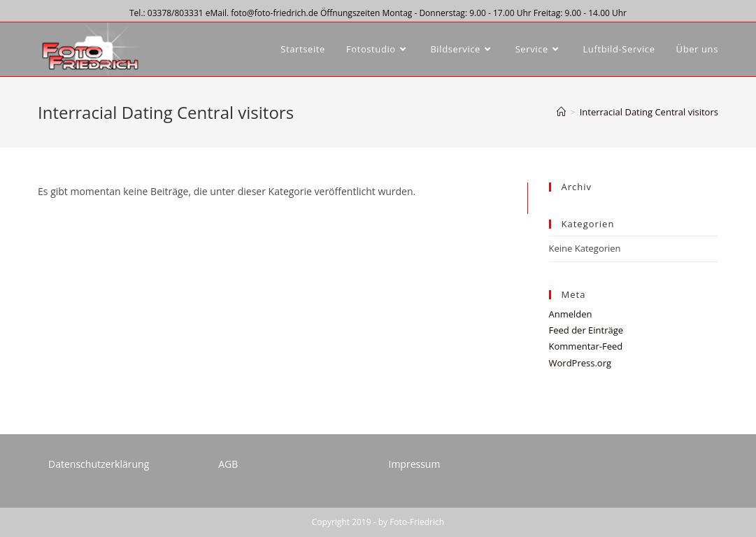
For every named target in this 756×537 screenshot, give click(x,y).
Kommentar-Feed (586, 346)
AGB (228, 464)
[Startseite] (561, 112)
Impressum (414, 464)
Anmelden (571, 314)
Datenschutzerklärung (99, 464)
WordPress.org (580, 363)
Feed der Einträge (586, 330)
